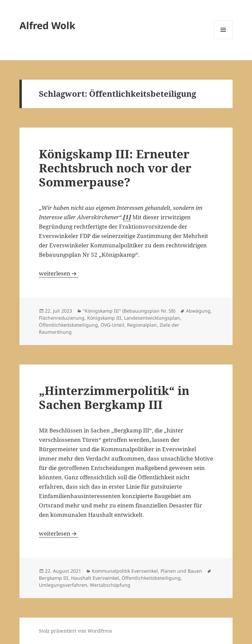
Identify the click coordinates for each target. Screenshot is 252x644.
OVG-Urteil (112, 325)
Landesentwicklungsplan (152, 318)
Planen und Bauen (181, 571)
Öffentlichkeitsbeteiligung (68, 325)
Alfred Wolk (47, 25)
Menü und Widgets (223, 39)
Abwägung (198, 311)
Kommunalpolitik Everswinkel (125, 571)
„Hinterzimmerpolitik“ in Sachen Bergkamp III (114, 397)
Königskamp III (104, 318)
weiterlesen (59, 273)
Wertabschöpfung (110, 585)
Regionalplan (142, 325)
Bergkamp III (54, 578)
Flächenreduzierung (62, 318)
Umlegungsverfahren (63, 585)
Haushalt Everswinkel (95, 578)
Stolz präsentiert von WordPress (75, 631)
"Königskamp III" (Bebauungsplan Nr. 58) (129, 311)
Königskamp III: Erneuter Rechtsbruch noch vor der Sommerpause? (115, 168)
